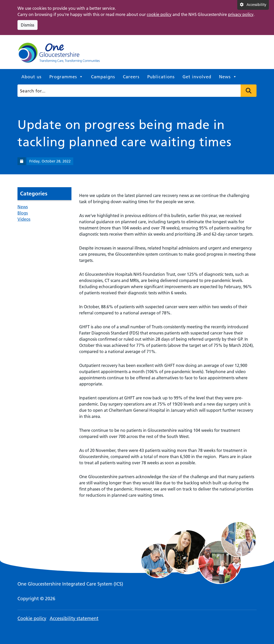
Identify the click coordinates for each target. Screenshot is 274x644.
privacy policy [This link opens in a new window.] (241, 14)
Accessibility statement (74, 618)
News (228, 77)
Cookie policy (32, 618)
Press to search (249, 91)
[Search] (136, 91)
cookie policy (159, 14)
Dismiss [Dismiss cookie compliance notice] (28, 25)
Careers (131, 77)
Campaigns (103, 77)
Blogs (23, 213)
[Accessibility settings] (253, 5)
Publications (161, 77)
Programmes (66, 77)
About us (31, 77)
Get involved (197, 77)
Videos (24, 219)
